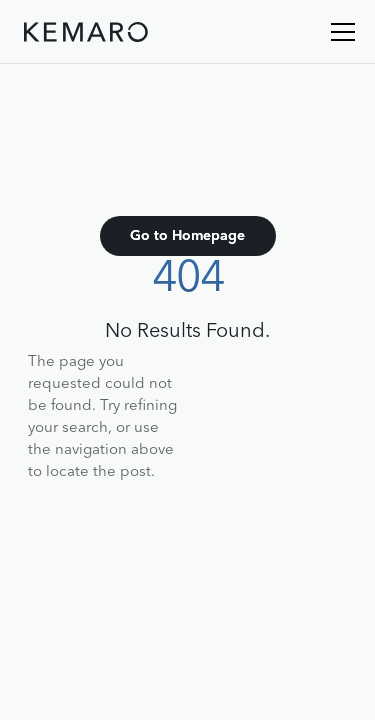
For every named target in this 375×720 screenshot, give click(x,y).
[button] (339, 32)
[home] (86, 36)
